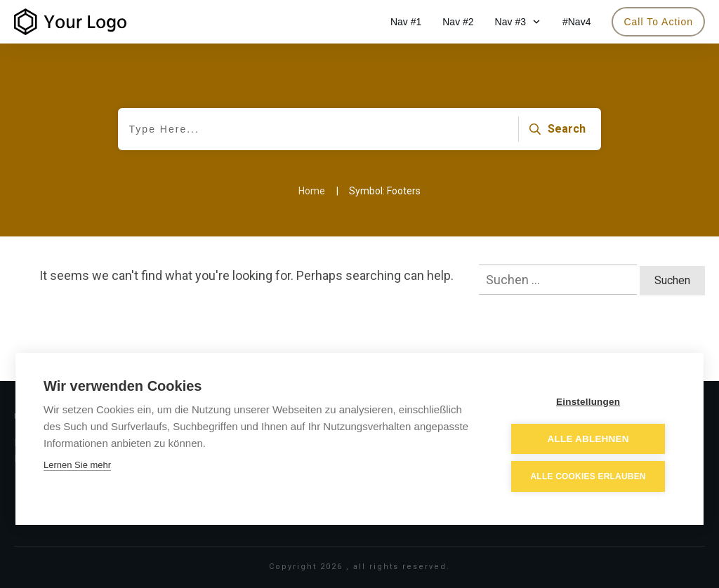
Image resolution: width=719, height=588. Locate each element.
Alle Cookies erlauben (591, 477)
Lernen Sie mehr (77, 466)
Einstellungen (591, 402)
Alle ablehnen (591, 440)
